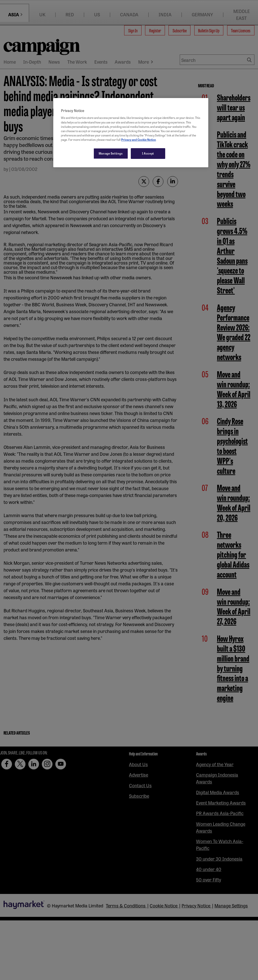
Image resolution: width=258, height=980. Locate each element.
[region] (131, 133)
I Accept (148, 153)
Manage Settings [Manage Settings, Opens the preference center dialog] (111, 153)
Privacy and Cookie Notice (138, 140)
